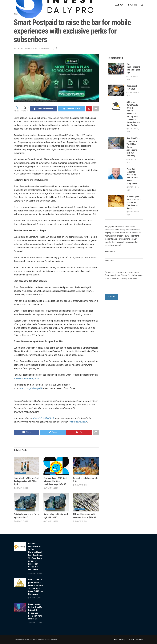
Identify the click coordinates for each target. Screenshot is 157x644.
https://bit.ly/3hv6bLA (43, 418)
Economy (119, 5)
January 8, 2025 (21, 488)
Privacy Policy (120, 640)
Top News (45, 48)
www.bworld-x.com (78, 422)
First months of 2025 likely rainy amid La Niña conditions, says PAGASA (55, 481)
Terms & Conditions (136, 640)
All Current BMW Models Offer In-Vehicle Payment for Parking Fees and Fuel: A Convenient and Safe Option (133, 114)
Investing (132, 5)
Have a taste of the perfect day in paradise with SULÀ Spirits (26, 481)
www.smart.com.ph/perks (26, 378)
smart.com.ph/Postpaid (30, 388)
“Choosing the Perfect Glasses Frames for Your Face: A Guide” (133, 202)
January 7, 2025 (80, 485)
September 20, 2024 (29, 48)
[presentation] (126, 289)
